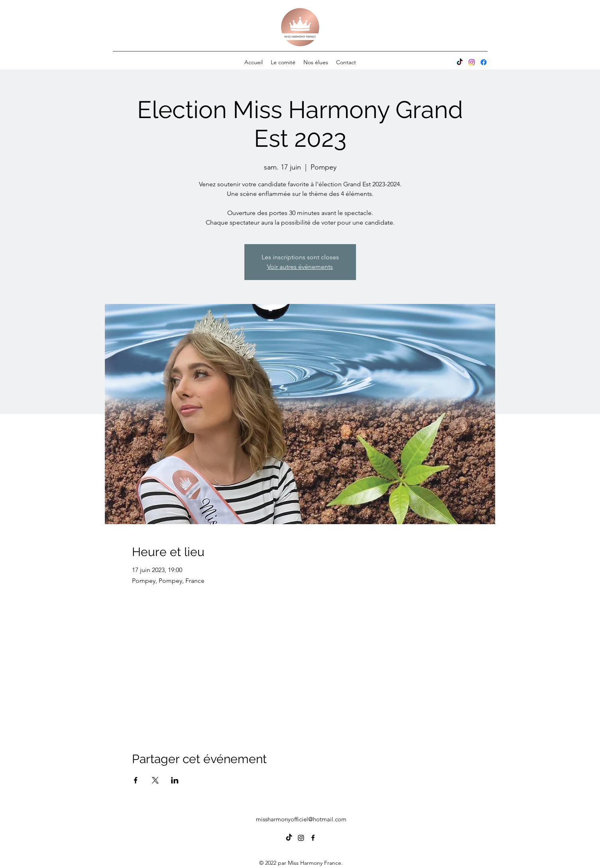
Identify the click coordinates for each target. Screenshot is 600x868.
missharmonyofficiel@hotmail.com (301, 819)
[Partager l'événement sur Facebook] (136, 780)
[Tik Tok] (460, 62)
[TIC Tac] (289, 838)
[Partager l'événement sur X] (155, 780)
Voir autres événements (300, 267)
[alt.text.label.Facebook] (484, 62)
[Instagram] (472, 62)
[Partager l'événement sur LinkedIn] (175, 780)
